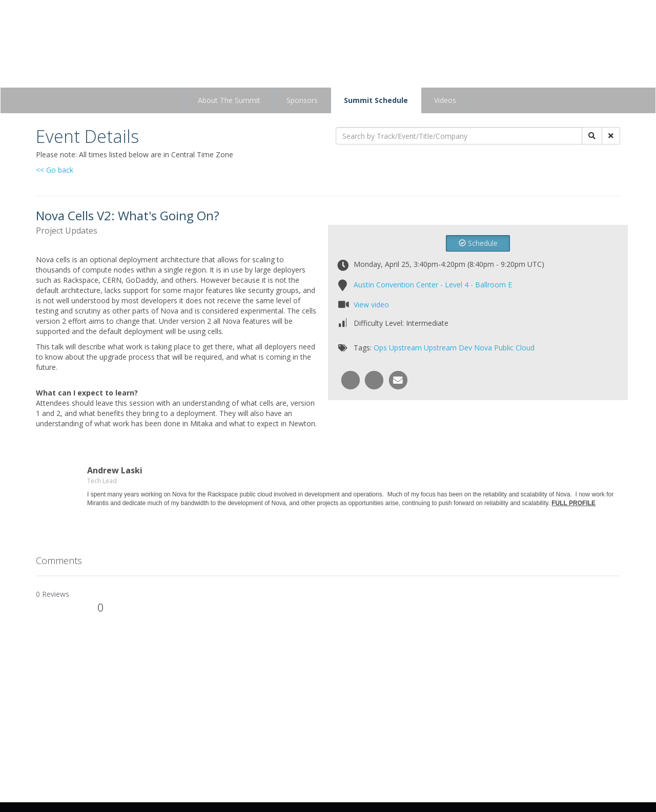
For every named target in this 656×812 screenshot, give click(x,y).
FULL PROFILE (573, 503)
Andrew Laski (115, 470)
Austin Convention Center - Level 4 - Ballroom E (433, 285)
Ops (380, 348)
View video (371, 305)
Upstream (405, 348)
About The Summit (229, 100)
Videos (445, 100)
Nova (483, 348)
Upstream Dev (448, 348)
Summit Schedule (376, 100)
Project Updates (67, 231)
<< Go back (55, 170)
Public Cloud (514, 348)
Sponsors (302, 100)
